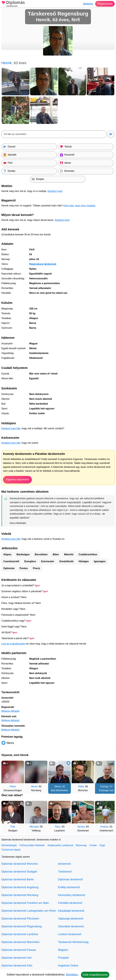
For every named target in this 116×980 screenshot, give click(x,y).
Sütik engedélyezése (95, 975)
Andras (104, 827)
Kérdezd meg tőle (11, 428)
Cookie (93, 845)
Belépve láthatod (10, 711)
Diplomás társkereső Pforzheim (20, 919)
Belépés (88, 4)
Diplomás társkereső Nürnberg (20, 895)
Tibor (58, 827)
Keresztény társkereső (72, 895)
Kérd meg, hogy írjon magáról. (80, 206)
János (34, 786)
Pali (13, 827)
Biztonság (81, 845)
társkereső (64, 864)
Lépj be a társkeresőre (13, 644)
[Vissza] (7, 776)
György (104, 786)
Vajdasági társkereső (71, 919)
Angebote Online (68, 966)
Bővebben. (72, 975)
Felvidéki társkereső (70, 903)
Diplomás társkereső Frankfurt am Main (25, 903)
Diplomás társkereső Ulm (17, 958)
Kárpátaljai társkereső (71, 911)
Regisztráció (105, 4)
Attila (81, 786)
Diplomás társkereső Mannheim (20, 942)
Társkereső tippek (11, 850)
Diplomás (13, 4)
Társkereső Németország (73, 942)
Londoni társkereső (70, 934)
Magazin (63, 950)
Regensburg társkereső (43, 264)
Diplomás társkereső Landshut (20, 934)
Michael (34, 827)
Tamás (81, 827)
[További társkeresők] (109, 776)
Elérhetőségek (9, 845)
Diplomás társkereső (70, 879)
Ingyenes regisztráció (17, 479)
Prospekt (63, 958)
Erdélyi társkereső (69, 887)
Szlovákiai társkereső (71, 926)
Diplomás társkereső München (20, 864)
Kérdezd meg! (55, 191)
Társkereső (65, 872)
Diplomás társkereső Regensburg (22, 926)
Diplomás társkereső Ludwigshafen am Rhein (29, 911)
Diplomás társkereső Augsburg (20, 887)
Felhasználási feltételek (32, 845)
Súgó (102, 845)
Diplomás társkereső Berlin (18, 879)
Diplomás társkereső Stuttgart (19, 872)
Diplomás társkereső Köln (17, 966)
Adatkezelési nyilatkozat (60, 845)
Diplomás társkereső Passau (19, 950)
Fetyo (13, 786)
